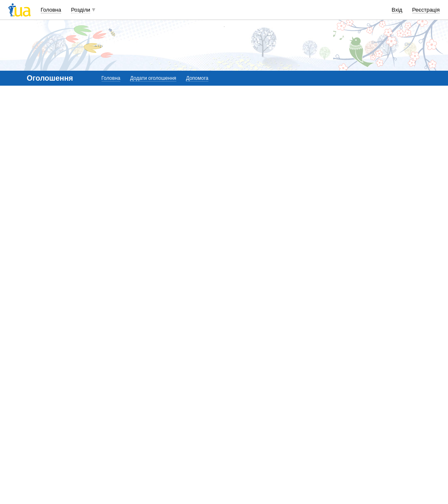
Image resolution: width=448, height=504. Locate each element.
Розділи (81, 10)
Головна (51, 10)
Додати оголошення (153, 78)
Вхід (397, 10)
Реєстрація (426, 10)
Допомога (197, 78)
